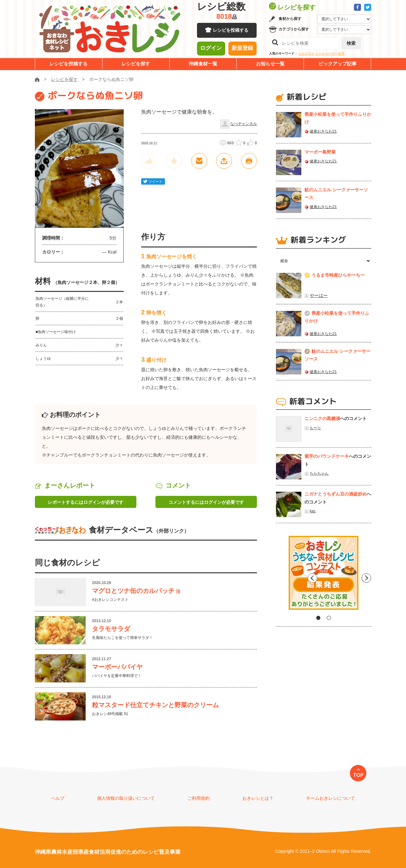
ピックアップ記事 (337, 64)
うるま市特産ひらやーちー (338, 275)
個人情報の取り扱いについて (126, 798)
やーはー (319, 295)
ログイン (211, 49)
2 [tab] (329, 618)
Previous (281, 575)
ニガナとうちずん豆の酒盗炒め (336, 494)
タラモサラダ (111, 629)
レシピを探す (136, 64)
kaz (313, 511)
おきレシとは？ (258, 798)
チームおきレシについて (331, 798)
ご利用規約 (199, 798)
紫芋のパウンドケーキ (327, 456)
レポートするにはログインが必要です (86, 502)
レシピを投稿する (231, 32)
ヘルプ (58, 798)
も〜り (315, 428)
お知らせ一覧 (270, 64)
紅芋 (341, 53)
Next (366, 575)
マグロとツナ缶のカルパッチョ (136, 591)
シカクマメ (306, 53)
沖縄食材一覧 (203, 64)
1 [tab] (318, 618)
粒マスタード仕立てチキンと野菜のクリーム (155, 705)
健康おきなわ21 (323, 131)
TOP (358, 775)
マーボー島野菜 (320, 152)
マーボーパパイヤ (117, 667)
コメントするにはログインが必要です (206, 502)
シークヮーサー (326, 53)
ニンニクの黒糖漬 (322, 418)
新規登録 (242, 49)
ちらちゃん (319, 473)
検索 (351, 43)
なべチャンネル (244, 124)
